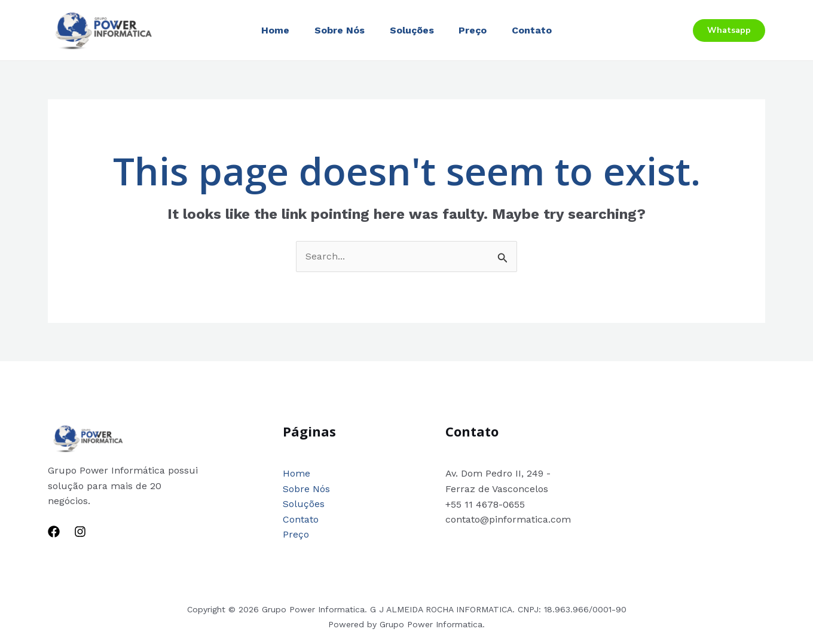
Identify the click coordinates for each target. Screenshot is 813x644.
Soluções (412, 30)
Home (268, 30)
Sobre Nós (336, 30)
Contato (540, 30)
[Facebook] (54, 532)
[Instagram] (80, 532)
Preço (477, 30)
